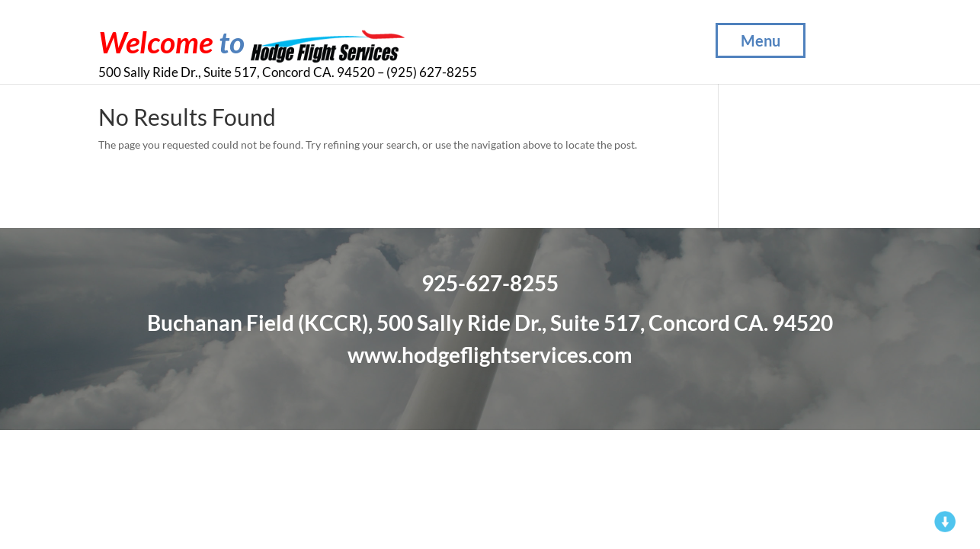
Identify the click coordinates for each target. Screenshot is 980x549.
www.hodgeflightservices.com (490, 355)
